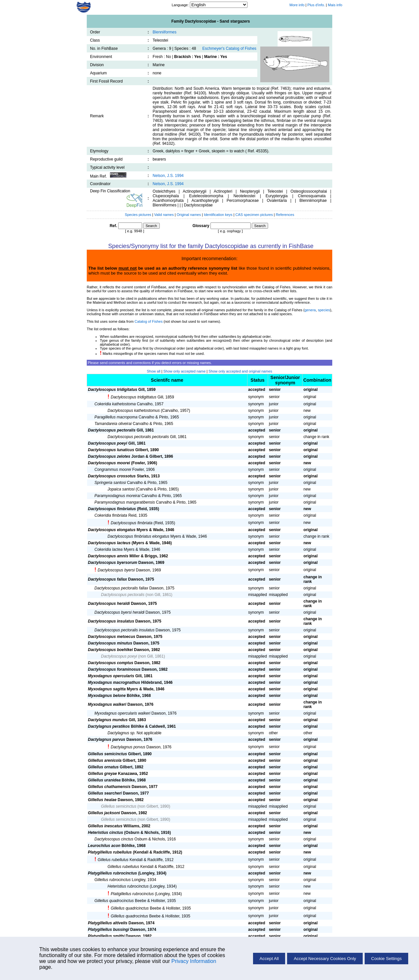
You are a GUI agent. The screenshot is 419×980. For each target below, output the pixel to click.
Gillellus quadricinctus (130, 908)
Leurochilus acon (104, 846)
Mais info (335, 5)
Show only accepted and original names (240, 371)
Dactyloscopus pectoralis (112, 430)
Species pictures (138, 215)
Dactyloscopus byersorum (113, 563)
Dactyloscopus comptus (111, 663)
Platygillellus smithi (106, 936)
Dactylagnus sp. (122, 733)
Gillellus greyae (103, 774)
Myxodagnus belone (107, 696)
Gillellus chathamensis (109, 787)
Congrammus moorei (113, 470)
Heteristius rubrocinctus (128, 886)
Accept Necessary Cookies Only (325, 959)
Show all (154, 371)
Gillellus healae (102, 800)
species (324, 310)
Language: (181, 5)
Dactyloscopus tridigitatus (113, 390)
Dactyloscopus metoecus (112, 637)
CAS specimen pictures (255, 215)
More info (297, 5)
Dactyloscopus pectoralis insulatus (125, 630)
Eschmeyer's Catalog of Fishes (229, 48)
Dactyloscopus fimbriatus (112, 509)
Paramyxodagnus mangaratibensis (125, 502)
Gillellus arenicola (105, 760)
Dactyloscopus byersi (116, 570)
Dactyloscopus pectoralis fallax (121, 588)
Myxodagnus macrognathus (114, 682)
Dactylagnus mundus (108, 720)
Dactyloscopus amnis (108, 556)
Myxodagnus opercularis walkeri (123, 713)
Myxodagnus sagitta (107, 689)
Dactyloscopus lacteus (109, 543)
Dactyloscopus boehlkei (110, 650)
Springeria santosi (110, 483)
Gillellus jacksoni (104, 813)
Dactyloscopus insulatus (111, 621)
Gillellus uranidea (104, 780)
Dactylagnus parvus (107, 740)
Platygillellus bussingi (109, 930)
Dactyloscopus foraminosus (114, 669)
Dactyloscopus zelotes (109, 456)
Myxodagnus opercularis (111, 676)
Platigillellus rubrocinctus (132, 894)
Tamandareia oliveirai (113, 424)
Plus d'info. (316, 5)
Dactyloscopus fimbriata (131, 523)
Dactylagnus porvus (128, 747)
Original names (189, 215)
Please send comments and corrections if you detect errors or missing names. (150, 363)
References (285, 215)
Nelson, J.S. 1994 (168, 176)
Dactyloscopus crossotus (112, 476)
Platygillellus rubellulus (110, 852)
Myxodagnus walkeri (107, 704)
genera (310, 310)
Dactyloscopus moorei (109, 463)
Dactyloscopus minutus (110, 643)
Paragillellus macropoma (116, 417)
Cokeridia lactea (109, 549)
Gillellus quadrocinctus (114, 901)
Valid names (164, 215)
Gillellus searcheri (105, 793)
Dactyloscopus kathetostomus (134, 411)
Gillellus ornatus (103, 767)
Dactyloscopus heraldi (109, 604)
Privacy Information (194, 961)
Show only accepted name (184, 371)
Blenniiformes (164, 32)
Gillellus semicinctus (108, 754)
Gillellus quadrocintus (129, 916)
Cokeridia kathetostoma (115, 404)
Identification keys (218, 215)
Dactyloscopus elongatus (112, 530)
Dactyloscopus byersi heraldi (120, 612)
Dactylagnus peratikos (109, 726)
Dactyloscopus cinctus (114, 839)
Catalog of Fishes (149, 321)
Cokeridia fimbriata (111, 515)
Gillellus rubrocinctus (113, 880)
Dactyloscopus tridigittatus (133, 397)
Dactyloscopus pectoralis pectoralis (138, 437)
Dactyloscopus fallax (108, 579)
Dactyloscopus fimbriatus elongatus (139, 536)
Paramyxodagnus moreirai (118, 496)
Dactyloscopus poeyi (108, 443)
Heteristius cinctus (106, 833)
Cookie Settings (386, 959)
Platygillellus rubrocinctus (113, 873)
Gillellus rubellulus (124, 867)
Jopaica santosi (121, 489)
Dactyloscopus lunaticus (111, 450)
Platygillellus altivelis (108, 923)
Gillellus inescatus (105, 826)
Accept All (269, 959)
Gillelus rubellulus (113, 860)
